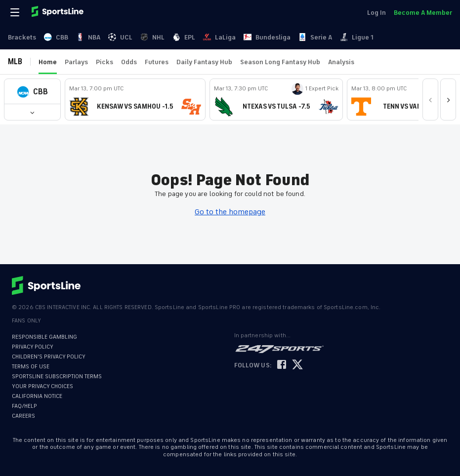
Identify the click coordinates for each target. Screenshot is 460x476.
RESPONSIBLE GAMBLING (44, 337)
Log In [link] (376, 13)
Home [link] (48, 62)
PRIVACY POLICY (33, 347)
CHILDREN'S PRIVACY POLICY (49, 357)
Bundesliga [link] (267, 37)
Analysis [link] (341, 62)
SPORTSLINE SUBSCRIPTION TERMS (57, 377)
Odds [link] (129, 62)
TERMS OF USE (31, 367)
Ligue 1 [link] (357, 37)
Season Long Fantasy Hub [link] (280, 62)
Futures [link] (157, 62)
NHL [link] (152, 37)
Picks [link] (105, 62)
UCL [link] (120, 37)
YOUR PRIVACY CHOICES (42, 386)
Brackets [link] (22, 37)
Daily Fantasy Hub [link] (204, 62)
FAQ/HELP (24, 406)
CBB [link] (56, 37)
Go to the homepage (230, 212)
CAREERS (23, 416)
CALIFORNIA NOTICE (37, 396)
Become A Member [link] (423, 13)
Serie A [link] (315, 37)
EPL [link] (184, 37)
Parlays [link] (76, 62)
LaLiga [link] (219, 37)
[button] (32, 92)
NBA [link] (88, 37)
